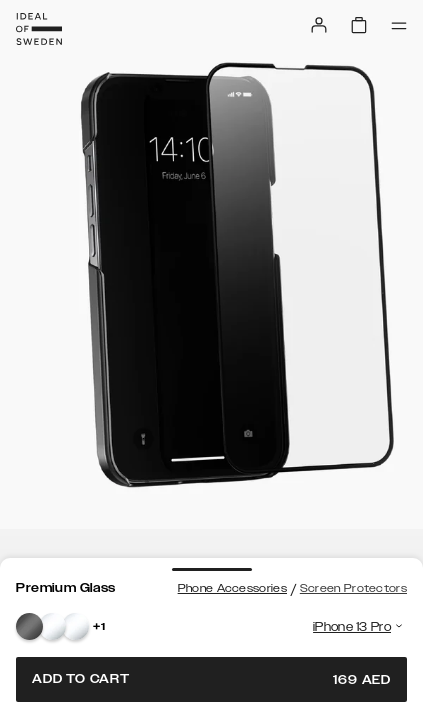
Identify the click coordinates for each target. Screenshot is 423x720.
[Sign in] (319, 25)
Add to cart (211, 679)
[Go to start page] (39, 29)
